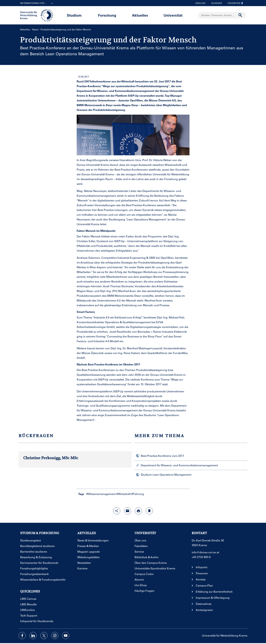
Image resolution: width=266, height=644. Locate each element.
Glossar (215, 3)
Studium (74, 15)
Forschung (107, 15)
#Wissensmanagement (101, 494)
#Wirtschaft (123, 494)
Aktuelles (140, 15)
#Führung (138, 494)
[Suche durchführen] (240, 15)
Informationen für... (37, 3)
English (201, 3)
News (35, 29)
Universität (173, 15)
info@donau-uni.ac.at (205, 552)
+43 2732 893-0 (201, 557)
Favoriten (235, 3)
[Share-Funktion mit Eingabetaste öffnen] (117, 511)
